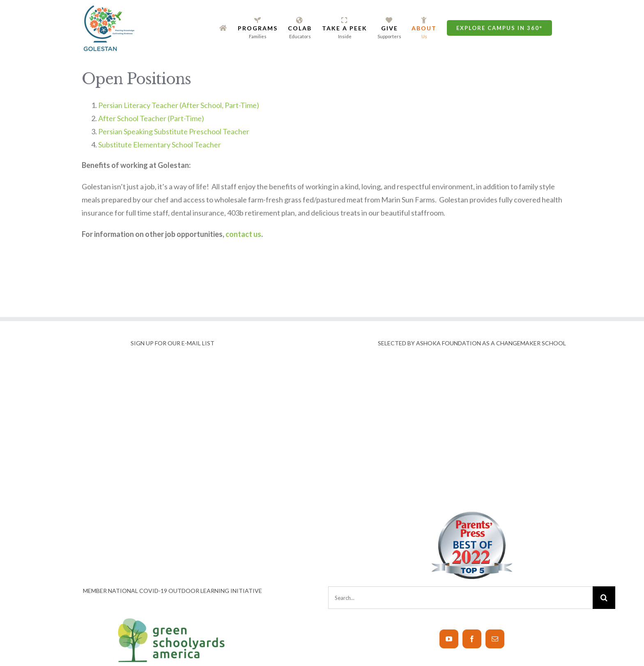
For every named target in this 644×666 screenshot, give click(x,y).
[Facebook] (472, 639)
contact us (243, 234)
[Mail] (495, 639)
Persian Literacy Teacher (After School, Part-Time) (179, 105)
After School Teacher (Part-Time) (151, 118)
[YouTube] (449, 639)
